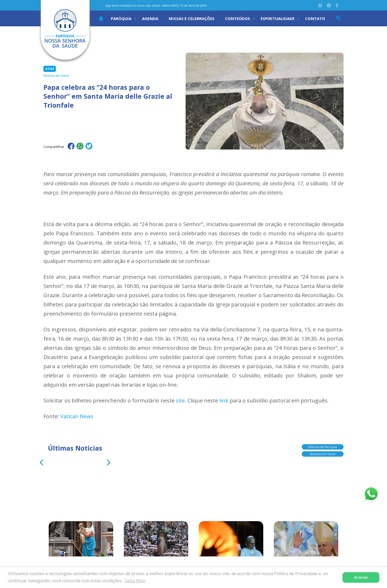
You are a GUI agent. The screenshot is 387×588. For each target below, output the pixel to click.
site (180, 400)
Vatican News (77, 416)
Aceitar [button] (361, 577)
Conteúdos (238, 18)
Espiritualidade (278, 18)
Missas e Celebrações (192, 18)
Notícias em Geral (323, 452)
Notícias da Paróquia (323, 445)
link (224, 400)
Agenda (150, 18)
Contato (315, 18)
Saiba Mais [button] (135, 581)
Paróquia (121, 18)
